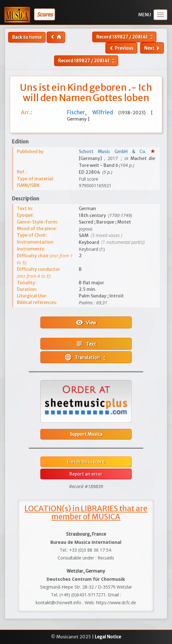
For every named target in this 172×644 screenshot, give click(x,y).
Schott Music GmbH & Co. (115, 152)
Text (86, 344)
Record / (125, 37)
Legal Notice (108, 637)
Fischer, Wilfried (93, 112)
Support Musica (86, 434)
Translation (86, 357)
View (86, 322)
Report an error (86, 474)
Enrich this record (86, 462)
